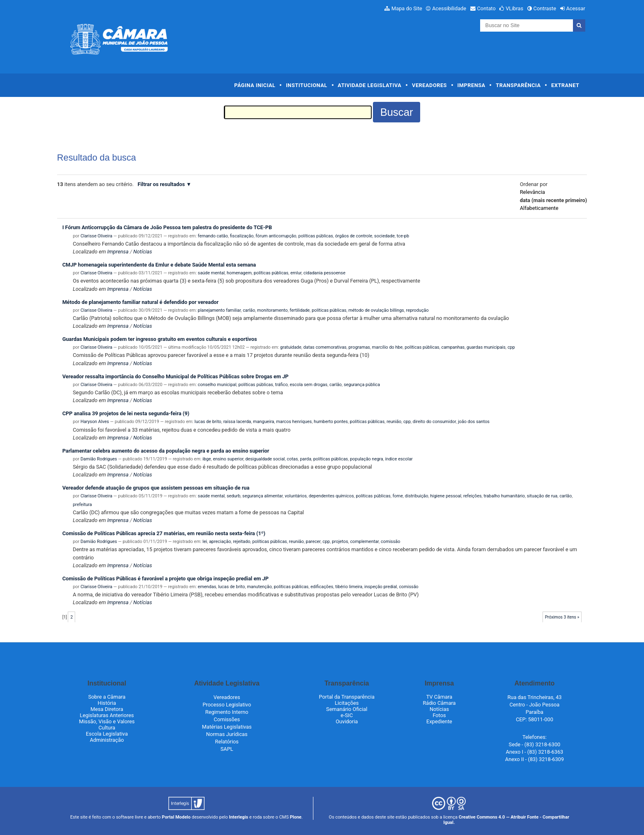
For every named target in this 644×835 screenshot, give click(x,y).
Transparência (518, 85)
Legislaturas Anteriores (107, 715)
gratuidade (291, 347)
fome (398, 496)
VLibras (514, 8)
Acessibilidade (449, 8)
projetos (340, 542)
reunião (394, 422)
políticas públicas (315, 236)
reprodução (417, 310)
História (107, 703)
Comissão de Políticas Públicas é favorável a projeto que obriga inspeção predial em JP (166, 579)
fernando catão (213, 236)
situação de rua (542, 496)
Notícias (143, 252)
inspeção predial (381, 587)
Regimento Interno (227, 712)
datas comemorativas (325, 347)
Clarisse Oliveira (96, 236)
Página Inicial (255, 85)
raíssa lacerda (237, 422)
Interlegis (238, 817)
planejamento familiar (220, 310)
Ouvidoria (347, 721)
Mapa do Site (407, 8)
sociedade (384, 236)
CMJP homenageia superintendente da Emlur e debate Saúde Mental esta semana (159, 265)
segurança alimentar (262, 496)
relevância (532, 192)
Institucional (307, 85)
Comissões (227, 719)
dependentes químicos (331, 496)
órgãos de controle (354, 236)
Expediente (439, 721)
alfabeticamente (539, 208)
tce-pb (403, 236)
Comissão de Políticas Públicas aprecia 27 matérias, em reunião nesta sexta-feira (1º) (164, 533)
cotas (292, 459)
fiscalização (242, 236)
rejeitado (241, 542)
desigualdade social (265, 459)
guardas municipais (486, 347)
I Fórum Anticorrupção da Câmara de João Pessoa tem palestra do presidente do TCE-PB (167, 227)
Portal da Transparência (347, 697)
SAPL (227, 749)
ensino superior (228, 459)
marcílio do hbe (388, 347)
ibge (207, 459)
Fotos (439, 715)
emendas (207, 587)
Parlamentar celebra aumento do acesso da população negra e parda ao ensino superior (166, 451)
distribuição (417, 496)
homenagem (239, 273)
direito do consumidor (434, 422)
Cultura (107, 728)
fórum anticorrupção (276, 236)
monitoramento (272, 310)
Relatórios (227, 742)
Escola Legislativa (107, 734)
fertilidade (300, 310)
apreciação (220, 542)
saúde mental (212, 273)
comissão (390, 542)
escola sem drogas (308, 385)
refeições (473, 496)
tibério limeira (349, 587)
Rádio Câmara (439, 703)
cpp (511, 347)
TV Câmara (439, 697)
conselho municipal (217, 385)
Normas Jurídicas (227, 734)
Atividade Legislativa (369, 85)
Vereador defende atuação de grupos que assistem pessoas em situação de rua (156, 488)
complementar (364, 542)
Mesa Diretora (107, 709)
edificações (322, 587)
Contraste (545, 8)
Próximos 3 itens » (562, 617)
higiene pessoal (446, 496)
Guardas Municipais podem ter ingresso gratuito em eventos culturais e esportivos (160, 339)
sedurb (233, 496)
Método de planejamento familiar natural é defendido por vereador (141, 302)
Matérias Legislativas (227, 727)
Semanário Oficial (347, 709)
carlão (249, 310)
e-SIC (347, 715)
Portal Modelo (176, 817)
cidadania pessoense (324, 273)
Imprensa (471, 85)
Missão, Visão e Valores (107, 721)
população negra (367, 459)
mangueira (263, 422)
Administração (107, 740)
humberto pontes (331, 422)
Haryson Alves (95, 422)
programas (359, 347)
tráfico (282, 385)
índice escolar (399, 459)
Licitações (347, 703)
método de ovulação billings (376, 310)
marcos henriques (294, 422)
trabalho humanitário (504, 496)
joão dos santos (474, 422)
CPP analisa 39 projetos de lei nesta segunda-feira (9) (126, 413)
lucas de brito (208, 422)
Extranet (565, 85)
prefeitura (82, 505)
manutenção (259, 587)
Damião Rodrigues (99, 459)
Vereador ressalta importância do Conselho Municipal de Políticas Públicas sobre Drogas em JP (176, 376)
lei (205, 542)
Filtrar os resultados (161, 184)
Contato (486, 8)
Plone (296, 817)
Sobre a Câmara (107, 697)
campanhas (453, 347)
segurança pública (362, 385)
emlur (296, 273)
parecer (313, 542)
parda (306, 459)
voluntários (296, 496)
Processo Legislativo (227, 705)
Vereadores (429, 85)
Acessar (575, 8)
